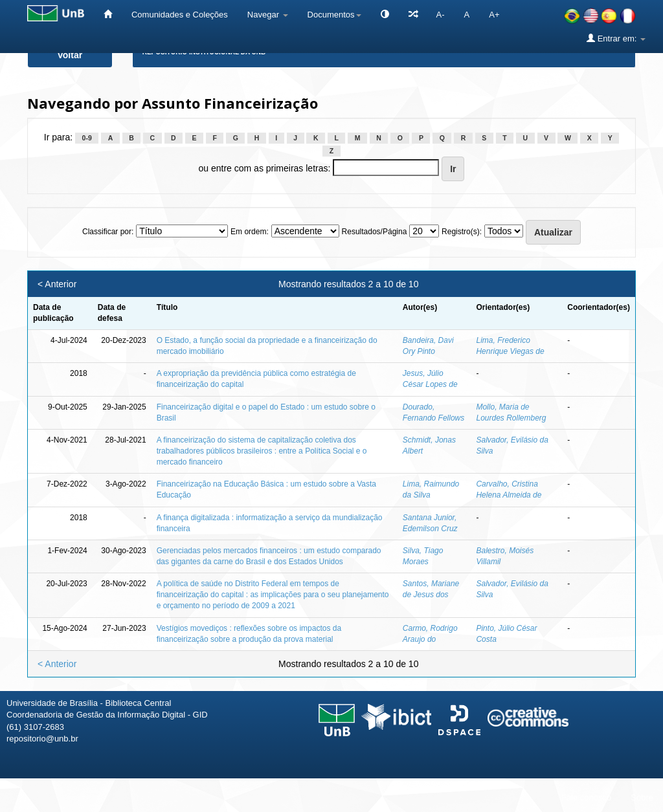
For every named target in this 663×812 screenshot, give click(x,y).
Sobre (642, 797)
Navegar (268, 15)
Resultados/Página (375, 232)
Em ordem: (250, 232)
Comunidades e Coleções (180, 15)
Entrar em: (616, 38)
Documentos (334, 15)
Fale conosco (586, 797)
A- (441, 15)
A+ (494, 15)
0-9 (87, 138)
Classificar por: (108, 232)
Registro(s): (462, 232)
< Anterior (57, 284)
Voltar (70, 55)
